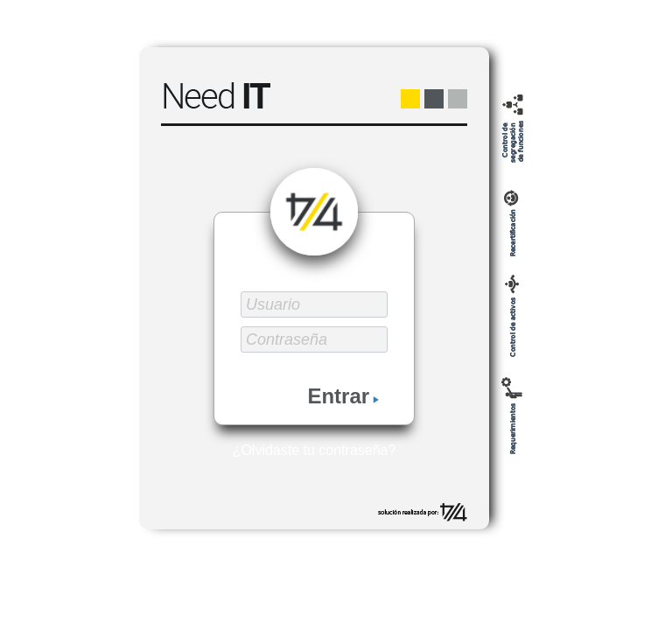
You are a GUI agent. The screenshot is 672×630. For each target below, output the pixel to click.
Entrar (343, 396)
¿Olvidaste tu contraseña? (315, 450)
